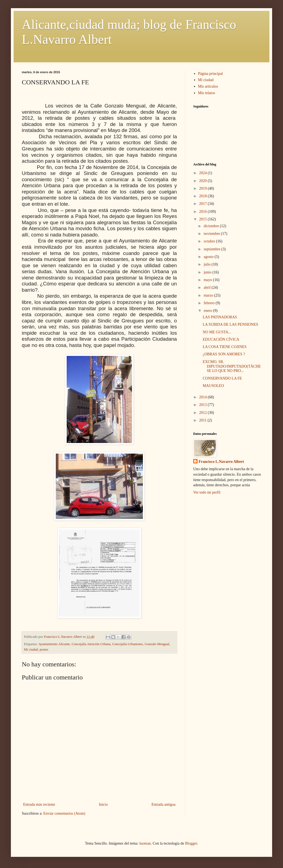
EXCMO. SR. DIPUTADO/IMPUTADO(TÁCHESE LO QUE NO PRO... (232, 366)
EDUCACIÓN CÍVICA (221, 339)
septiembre (212, 249)
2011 (203, 420)
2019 (204, 188)
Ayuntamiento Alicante (54, 644)
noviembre (212, 234)
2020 (204, 181)
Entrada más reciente (39, 804)
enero (208, 311)
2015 (204, 219)
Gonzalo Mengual (157, 644)
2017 (204, 204)
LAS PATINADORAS (220, 317)
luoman (145, 843)
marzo (209, 295)
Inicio (103, 804)
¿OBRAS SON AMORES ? (224, 354)
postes (44, 650)
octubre (210, 241)
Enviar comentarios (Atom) (64, 813)
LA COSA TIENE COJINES (225, 347)
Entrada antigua (164, 804)
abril (207, 287)
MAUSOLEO (213, 386)
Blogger (191, 843)
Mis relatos (207, 93)
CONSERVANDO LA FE (222, 378)
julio (207, 264)
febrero (210, 303)
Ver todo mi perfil (207, 492)
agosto (209, 257)
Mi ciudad (31, 650)
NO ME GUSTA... (217, 332)
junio (208, 272)
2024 (204, 173)
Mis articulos (208, 86)
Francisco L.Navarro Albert (221, 462)
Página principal (210, 74)
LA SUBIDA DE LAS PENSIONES (230, 324)
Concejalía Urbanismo (127, 644)
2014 (204, 397)
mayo (208, 280)
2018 (204, 196)
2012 (204, 413)
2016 (204, 212)
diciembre (212, 226)
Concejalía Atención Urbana (91, 644)
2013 (204, 405)
